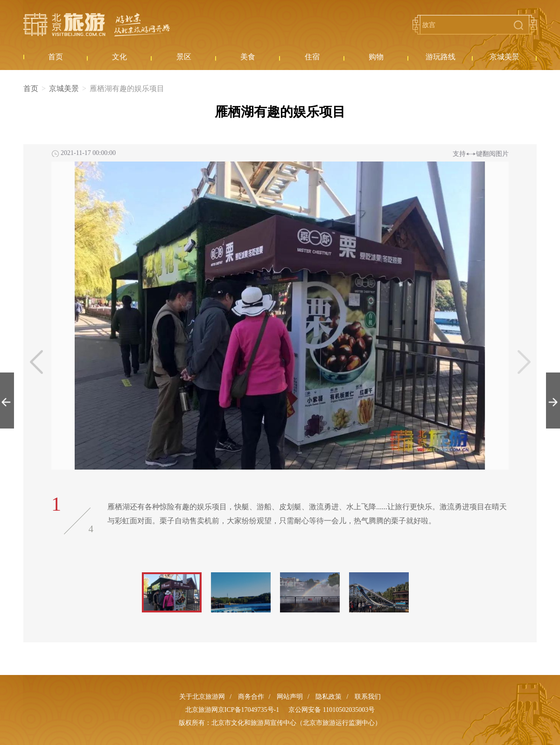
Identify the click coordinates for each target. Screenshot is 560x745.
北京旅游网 (97, 25)
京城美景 (64, 88)
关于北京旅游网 (202, 697)
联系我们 (368, 697)
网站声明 (290, 697)
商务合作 (251, 697)
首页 (31, 88)
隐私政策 (329, 697)
